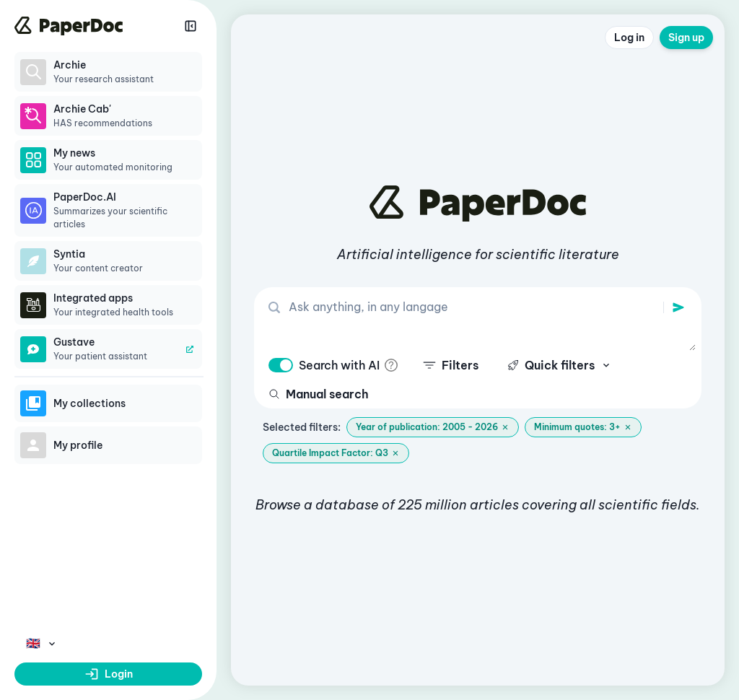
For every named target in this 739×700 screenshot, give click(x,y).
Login (109, 674)
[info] (391, 365)
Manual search (319, 394)
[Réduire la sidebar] (191, 26)
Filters (451, 365)
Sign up (686, 38)
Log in (629, 38)
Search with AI (339, 365)
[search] (678, 307)
